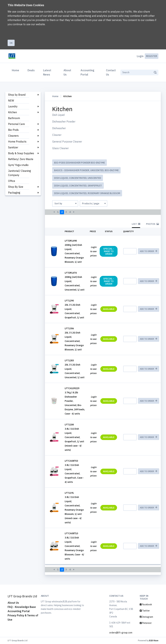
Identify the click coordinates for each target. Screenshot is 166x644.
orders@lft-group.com (121, 633)
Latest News (47, 72)
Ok (11, 43)
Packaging (14, 193)
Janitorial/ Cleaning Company (20, 173)
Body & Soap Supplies (21, 153)
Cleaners (13, 136)
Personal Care (16, 124)
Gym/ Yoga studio (18, 165)
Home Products (17, 142)
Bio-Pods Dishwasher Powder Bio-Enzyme (80, 163)
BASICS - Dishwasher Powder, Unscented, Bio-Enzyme (86, 170)
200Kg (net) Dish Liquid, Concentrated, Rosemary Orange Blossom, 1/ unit (74, 253)
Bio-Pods (13, 130)
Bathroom (14, 118)
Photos (152, 224)
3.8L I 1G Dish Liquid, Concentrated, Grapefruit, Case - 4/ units (74, 474)
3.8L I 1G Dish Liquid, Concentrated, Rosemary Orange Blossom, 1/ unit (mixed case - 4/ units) (74, 510)
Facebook (146, 604)
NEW (11, 101)
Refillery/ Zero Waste (21, 159)
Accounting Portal (87, 72)
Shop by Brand (17, 95)
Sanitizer (13, 147)
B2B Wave (154, 641)
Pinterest (146, 623)
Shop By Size (16, 187)
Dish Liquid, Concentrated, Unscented (78, 178)
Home (16, 70)
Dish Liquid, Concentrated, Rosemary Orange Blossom (87, 193)
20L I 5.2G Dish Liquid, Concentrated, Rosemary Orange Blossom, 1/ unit (74, 341)
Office (12, 181)
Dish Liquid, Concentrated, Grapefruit (78, 186)
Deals (31, 70)
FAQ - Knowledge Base (22, 607)
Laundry (13, 106)
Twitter (145, 611)
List (136, 224)
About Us (67, 72)
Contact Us (111, 72)
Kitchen (12, 112)
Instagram (146, 617)
